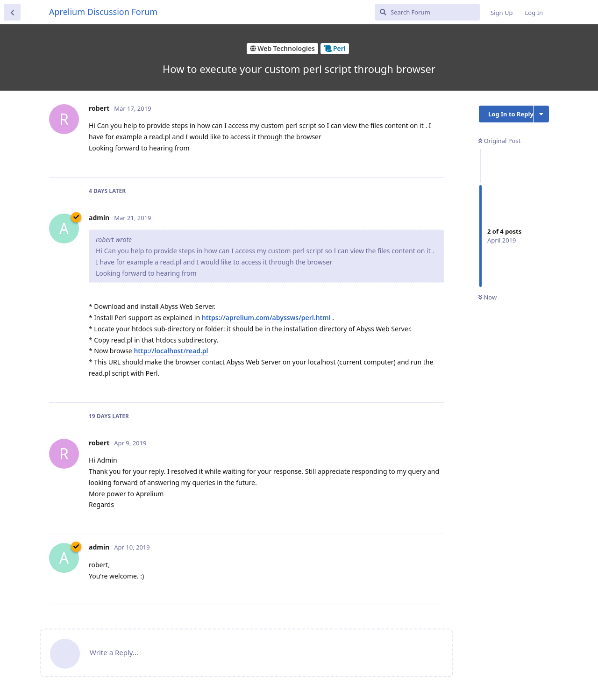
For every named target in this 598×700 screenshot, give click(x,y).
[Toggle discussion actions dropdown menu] (541, 114)
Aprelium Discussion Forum (103, 12)
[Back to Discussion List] (12, 12)
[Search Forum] (427, 12)
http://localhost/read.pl (171, 351)
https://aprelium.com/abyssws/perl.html (266, 318)
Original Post (499, 141)
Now (488, 297)
